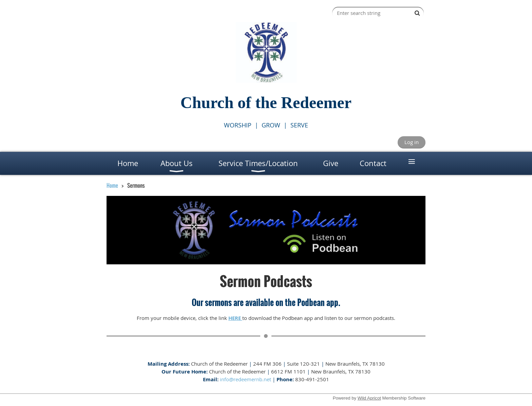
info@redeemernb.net (245, 379)
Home (112, 185)
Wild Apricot (369, 398)
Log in (412, 142)
